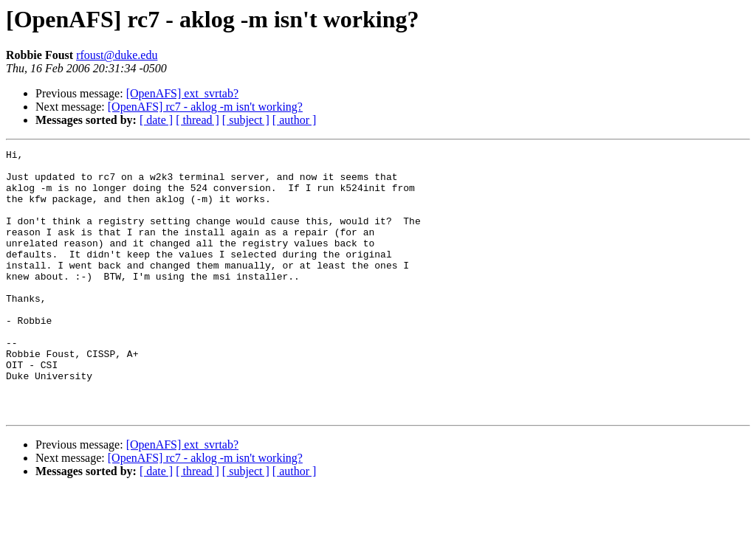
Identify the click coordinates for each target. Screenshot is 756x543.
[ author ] (295, 120)
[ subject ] (246, 120)
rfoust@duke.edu (117, 55)
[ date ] (156, 120)
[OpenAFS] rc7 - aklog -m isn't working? (205, 107)
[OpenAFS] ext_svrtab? (182, 93)
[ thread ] (197, 120)
